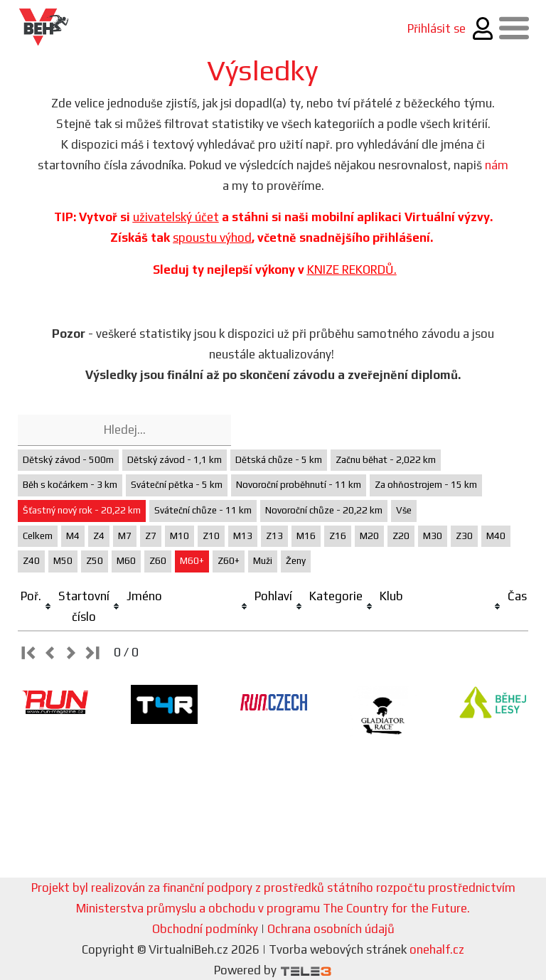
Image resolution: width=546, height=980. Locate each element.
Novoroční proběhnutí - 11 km (299, 485)
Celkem (38, 536)
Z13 (274, 536)
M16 (306, 536)
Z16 (338, 536)
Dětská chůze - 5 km (279, 460)
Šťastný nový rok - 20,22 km (82, 510)
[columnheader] (37, 607)
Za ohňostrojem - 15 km (426, 485)
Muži (263, 561)
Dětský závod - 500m (68, 460)
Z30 (464, 536)
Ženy (296, 561)
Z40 (31, 561)
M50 (63, 561)
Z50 (95, 561)
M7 (125, 536)
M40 (496, 536)
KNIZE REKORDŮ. (352, 270)
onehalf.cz (437, 949)
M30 (433, 536)
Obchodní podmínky (205, 929)
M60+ (192, 561)
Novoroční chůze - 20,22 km (324, 510)
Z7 (151, 536)
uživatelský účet (176, 217)
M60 (126, 561)
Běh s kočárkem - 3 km (70, 485)
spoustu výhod (212, 238)
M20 (369, 536)
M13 (243, 536)
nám (497, 165)
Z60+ (229, 561)
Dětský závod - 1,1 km (175, 460)
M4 (73, 536)
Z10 (211, 536)
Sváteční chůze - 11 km (203, 510)
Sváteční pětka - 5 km (177, 485)
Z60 (158, 561)
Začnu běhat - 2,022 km (386, 460)
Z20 (401, 536)
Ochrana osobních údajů (331, 929)
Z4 (99, 536)
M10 (180, 536)
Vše (404, 510)
